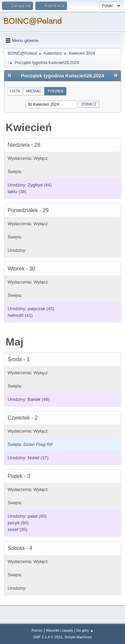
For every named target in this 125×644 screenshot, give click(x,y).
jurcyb (14, 523)
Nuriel (33, 458)
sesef (13, 529)
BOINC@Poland (32, 21)
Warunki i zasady (60, 630)
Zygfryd (35, 185)
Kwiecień (29, 127)
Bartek (34, 399)
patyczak (36, 309)
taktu (12, 192)
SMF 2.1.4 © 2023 (48, 637)
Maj (14, 342)
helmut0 (15, 315)
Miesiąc (34, 91)
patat (33, 516)
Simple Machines (78, 637)
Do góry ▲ (85, 630)
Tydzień (55, 91)
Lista (15, 91)
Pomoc (37, 630)
